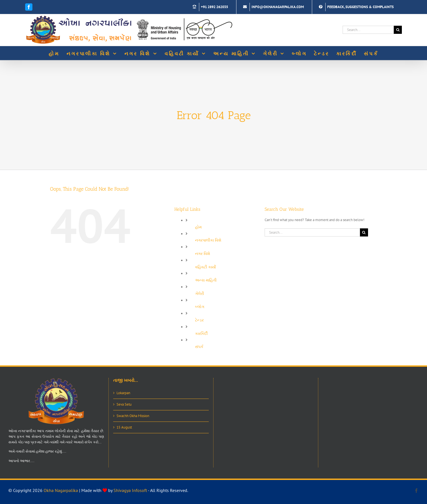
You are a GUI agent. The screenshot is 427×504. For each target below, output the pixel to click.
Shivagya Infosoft (130, 490)
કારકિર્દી (201, 333)
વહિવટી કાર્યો (206, 267)
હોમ (198, 227)
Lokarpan (123, 393)
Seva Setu (124, 404)
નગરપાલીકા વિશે (208, 240)
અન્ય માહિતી (206, 280)
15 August (124, 427)
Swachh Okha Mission (133, 416)
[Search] (398, 30)
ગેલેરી (200, 294)
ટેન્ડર (199, 320)
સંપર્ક (199, 347)
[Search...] (368, 30)
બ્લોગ (200, 307)
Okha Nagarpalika (61, 490)
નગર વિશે (203, 254)
